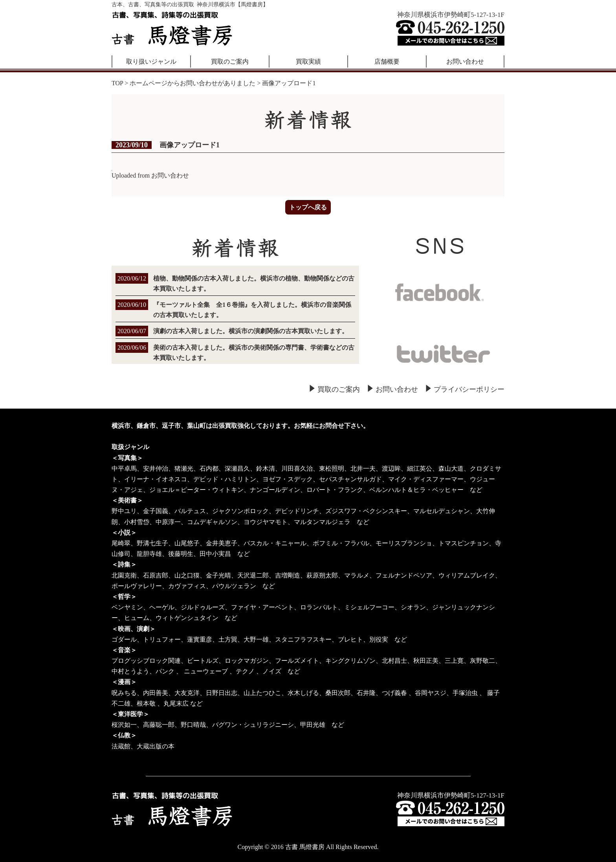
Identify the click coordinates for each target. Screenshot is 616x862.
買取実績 (308, 61)
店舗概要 (387, 61)
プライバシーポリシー (469, 389)
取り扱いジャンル (151, 61)
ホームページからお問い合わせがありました (192, 83)
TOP (117, 83)
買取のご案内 (230, 61)
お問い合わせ (465, 61)
